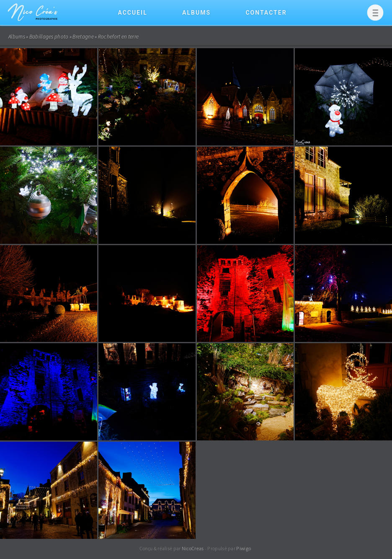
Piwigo (244, 548)
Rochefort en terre (118, 37)
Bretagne (83, 37)
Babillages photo (49, 37)
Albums (196, 13)
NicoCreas (193, 548)
